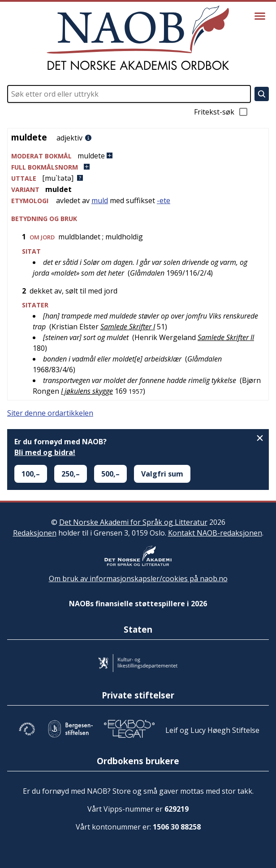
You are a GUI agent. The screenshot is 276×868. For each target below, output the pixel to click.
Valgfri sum (162, 474)
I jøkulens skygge (87, 391)
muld (100, 200)
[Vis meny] (260, 16)
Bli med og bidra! (45, 452)
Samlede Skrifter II (226, 337)
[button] (138, 156)
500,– (110, 474)
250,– (71, 474)
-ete (164, 200)
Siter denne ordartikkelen (50, 413)
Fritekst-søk (221, 112)
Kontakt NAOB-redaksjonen (215, 533)
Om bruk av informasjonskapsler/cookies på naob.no (138, 579)
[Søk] (262, 94)
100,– (31, 474)
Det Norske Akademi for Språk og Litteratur (133, 522)
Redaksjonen (35, 533)
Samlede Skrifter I (128, 327)
